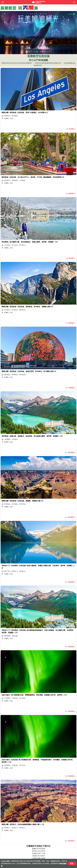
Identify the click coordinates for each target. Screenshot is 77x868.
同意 (72, 863)
